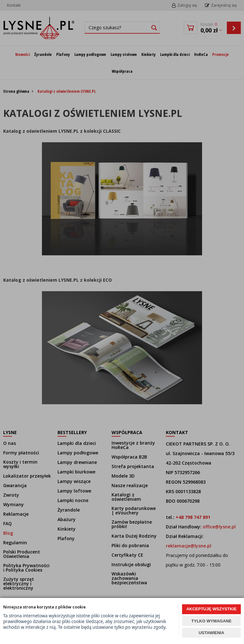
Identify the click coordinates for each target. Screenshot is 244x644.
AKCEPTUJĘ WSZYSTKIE (211, 609)
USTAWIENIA (211, 633)
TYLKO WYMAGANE (211, 621)
